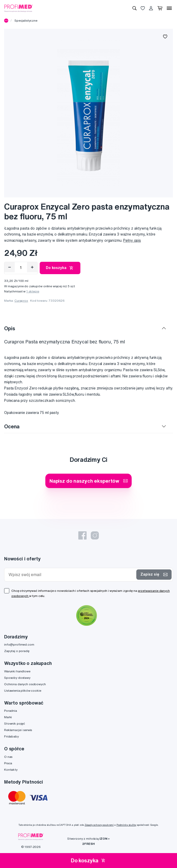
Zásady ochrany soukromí (99, 825)
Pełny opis (132, 240)
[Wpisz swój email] (71, 575)
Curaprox (21, 301)
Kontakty (11, 770)
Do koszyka (60, 268)
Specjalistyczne (26, 20)
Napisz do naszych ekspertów (88, 481)
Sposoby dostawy (17, 678)
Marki (8, 717)
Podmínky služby (126, 825)
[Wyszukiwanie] (134, 8)
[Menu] (169, 8)
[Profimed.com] (19, 8)
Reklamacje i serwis (18, 730)
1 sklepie (33, 291)
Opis (10, 328)
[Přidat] (32, 267)
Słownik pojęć (15, 723)
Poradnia (11, 711)
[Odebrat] (10, 267)
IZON (103, 839)
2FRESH (88, 844)
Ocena (12, 426)
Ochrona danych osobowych (25, 684)
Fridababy (11, 736)
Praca (8, 763)
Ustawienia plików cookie (23, 691)
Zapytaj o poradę (17, 651)
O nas (8, 757)
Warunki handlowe (17, 671)
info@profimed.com (19, 644)
